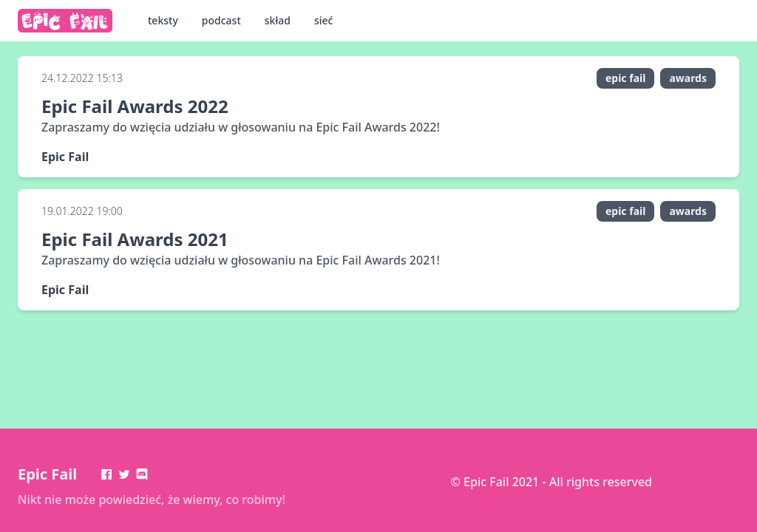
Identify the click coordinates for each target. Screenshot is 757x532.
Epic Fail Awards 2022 (135, 106)
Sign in (470, 499)
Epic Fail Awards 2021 (135, 239)
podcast (221, 20)
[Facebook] (106, 474)
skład (278, 20)
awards (688, 78)
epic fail (625, 78)
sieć (324, 20)
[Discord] (142, 474)
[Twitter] (124, 474)
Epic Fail (47, 474)
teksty (163, 20)
